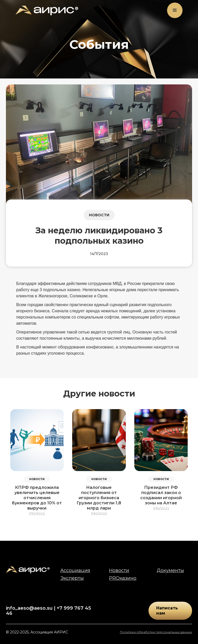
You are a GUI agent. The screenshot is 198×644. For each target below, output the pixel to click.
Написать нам (167, 611)
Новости (119, 570)
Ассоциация (75, 570)
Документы (170, 570)
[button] (175, 10)
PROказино (123, 578)
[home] (47, 10)
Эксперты (72, 578)
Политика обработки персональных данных (156, 632)
